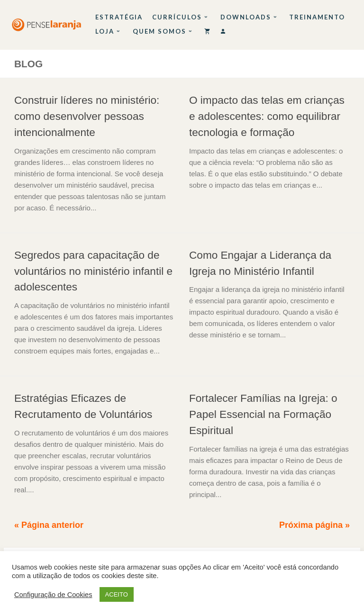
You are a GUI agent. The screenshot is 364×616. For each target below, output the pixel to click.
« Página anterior (49, 525)
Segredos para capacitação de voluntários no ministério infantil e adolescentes (93, 271)
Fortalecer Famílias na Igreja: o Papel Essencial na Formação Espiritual (263, 414)
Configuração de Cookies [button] (53, 595)
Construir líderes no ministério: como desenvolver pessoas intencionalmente (87, 116)
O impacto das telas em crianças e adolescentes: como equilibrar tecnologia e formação (267, 116)
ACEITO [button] (117, 594)
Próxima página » (314, 525)
